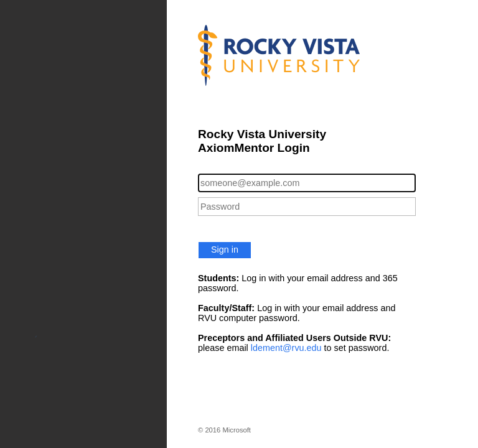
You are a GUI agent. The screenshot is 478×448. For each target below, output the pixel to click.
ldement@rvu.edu (286, 348)
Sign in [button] (225, 250)
